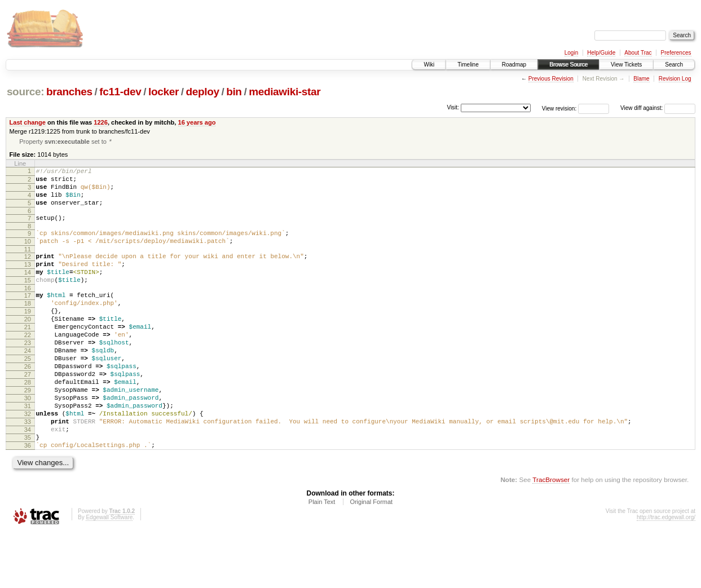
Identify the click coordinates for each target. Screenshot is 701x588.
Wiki (429, 65)
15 (28, 300)
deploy (202, 92)
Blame (641, 79)
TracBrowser (551, 535)
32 (28, 461)
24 (28, 384)
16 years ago (197, 122)
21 (28, 355)
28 (28, 422)
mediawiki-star (285, 92)
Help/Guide (601, 53)
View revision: (559, 108)
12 (28, 271)
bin (234, 92)
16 (28, 310)
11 (28, 264)
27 (28, 413)
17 (28, 317)
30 (28, 441)
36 (28, 499)
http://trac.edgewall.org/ (666, 572)
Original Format (371, 557)
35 (28, 489)
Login (571, 53)
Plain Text (322, 557)
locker (164, 92)
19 (28, 336)
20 (28, 346)
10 (28, 254)
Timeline (468, 65)
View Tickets (626, 65)
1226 (101, 122)
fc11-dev (120, 92)
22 (28, 365)
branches (69, 92)
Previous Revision (551, 79)
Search (674, 65)
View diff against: (658, 108)
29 (28, 432)
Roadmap (514, 65)
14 (28, 290)
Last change (28, 122)
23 (28, 374)
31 (28, 451)
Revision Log (675, 79)
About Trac (638, 53)
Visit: (453, 107)
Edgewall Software (109, 572)
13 (28, 281)
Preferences (676, 53)
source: (25, 92)
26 (28, 403)
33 (28, 470)
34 (28, 480)
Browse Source (568, 65)
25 (28, 394)
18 (28, 326)
